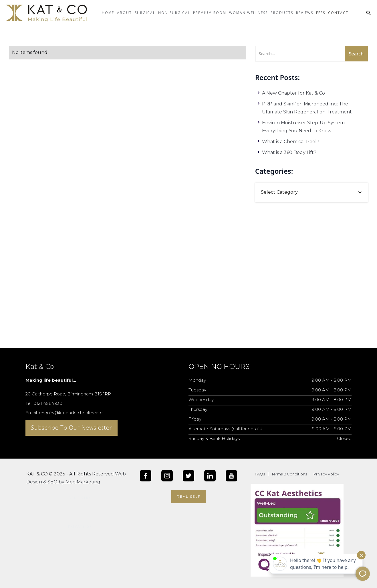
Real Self (189, 496)
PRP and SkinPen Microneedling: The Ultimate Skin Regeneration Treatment (307, 108)
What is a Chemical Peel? (291, 142)
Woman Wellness (248, 13)
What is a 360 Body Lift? (289, 152)
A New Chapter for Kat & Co (293, 93)
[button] (124, 17)
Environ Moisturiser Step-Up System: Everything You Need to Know (304, 127)
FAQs (260, 474)
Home (108, 13)
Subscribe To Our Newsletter (72, 428)
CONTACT (338, 13)
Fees (321, 13)
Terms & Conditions (289, 474)
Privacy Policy (326, 474)
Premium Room (210, 13)
